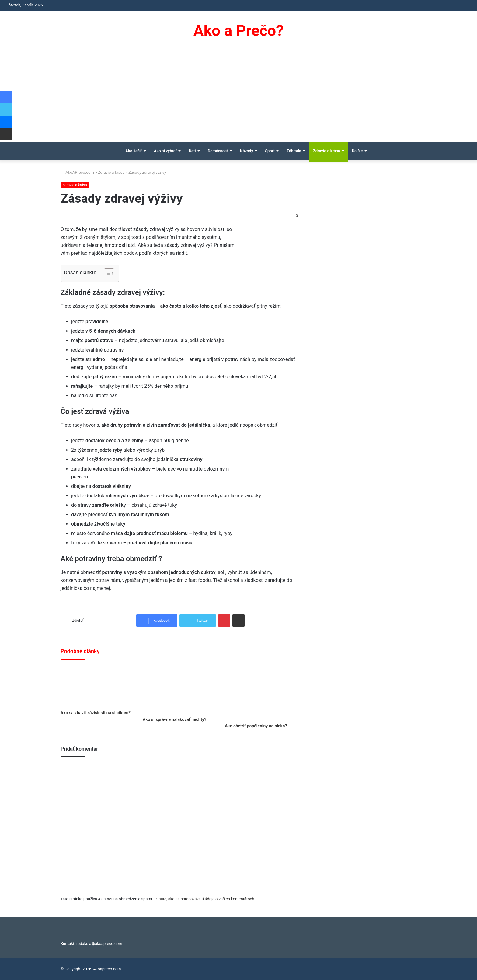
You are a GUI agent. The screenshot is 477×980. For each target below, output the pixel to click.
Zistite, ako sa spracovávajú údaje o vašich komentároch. (205, 899)
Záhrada (294, 151)
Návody (247, 151)
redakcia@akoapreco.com (99, 944)
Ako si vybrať (165, 151)
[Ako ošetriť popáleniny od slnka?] (261, 693)
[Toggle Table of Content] (106, 273)
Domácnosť (218, 151)
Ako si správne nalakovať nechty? (174, 719)
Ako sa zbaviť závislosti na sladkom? (96, 713)
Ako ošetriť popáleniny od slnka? (256, 726)
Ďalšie (357, 151)
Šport (270, 151)
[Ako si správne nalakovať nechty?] (179, 690)
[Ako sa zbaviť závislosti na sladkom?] (97, 686)
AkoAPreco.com (77, 172)
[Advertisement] (238, 96)
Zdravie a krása (327, 151)
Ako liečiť (134, 151)
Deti (192, 151)
